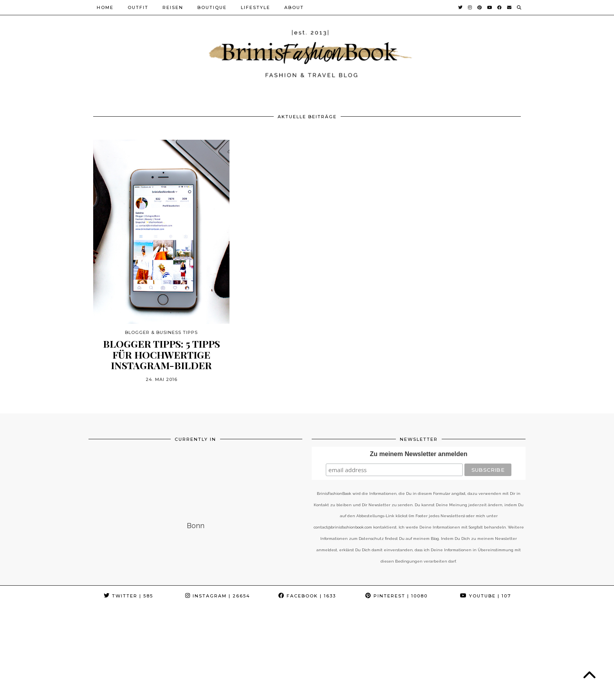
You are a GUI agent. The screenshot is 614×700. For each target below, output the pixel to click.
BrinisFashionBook (136, 691)
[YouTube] (490, 7)
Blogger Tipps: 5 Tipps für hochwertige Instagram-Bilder (162, 355)
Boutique (212, 7)
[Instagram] (470, 7)
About (294, 7)
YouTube (486, 596)
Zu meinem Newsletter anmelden (419, 454)
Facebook (307, 596)
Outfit (138, 7)
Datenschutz (193, 691)
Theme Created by (490, 691)
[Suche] (519, 7)
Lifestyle (256, 7)
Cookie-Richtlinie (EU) (296, 691)
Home (105, 7)
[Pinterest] (480, 7)
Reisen (173, 7)
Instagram (218, 596)
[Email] (510, 7)
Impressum (238, 691)
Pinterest (396, 596)
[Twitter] (461, 7)
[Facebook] (500, 7)
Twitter (128, 596)
